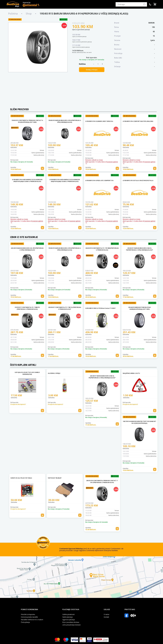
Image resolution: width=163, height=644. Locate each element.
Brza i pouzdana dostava (71, 622)
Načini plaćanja (67, 617)
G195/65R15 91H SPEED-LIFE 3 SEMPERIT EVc (99, 180)
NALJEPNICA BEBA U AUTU (131, 373)
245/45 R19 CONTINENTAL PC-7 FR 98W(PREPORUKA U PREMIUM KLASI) (102, 249)
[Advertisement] (81, 90)
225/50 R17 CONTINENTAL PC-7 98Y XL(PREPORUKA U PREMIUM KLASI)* (65, 308)
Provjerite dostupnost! (18, 404)
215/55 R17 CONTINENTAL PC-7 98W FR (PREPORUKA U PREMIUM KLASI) (27, 308)
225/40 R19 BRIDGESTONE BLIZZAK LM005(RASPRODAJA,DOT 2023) (139, 308)
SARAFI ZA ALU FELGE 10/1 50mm (21, 478)
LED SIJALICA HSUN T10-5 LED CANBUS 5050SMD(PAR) (27, 373)
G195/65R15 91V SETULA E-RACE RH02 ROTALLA (138, 180)
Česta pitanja (25, 622)
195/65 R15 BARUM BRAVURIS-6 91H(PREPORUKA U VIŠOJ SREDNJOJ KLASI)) (65, 121)
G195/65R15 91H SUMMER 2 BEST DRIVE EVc (99, 121)
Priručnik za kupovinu (28, 614)
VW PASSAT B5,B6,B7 (55, 478)
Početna (13, 13)
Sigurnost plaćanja (69, 620)
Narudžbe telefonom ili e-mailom (32, 620)
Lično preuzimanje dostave (71, 625)
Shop (29, 13)
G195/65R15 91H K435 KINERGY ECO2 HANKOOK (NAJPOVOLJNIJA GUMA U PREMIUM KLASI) (27, 180)
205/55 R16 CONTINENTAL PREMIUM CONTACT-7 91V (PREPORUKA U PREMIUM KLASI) (102, 481)
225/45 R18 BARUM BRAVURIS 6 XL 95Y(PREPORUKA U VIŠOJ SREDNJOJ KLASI (27, 249)
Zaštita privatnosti (68, 614)
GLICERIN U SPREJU (54, 373)
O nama (106, 614)
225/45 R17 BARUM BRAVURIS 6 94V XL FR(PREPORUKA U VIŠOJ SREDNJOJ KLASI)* (140, 249)
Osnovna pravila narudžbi (29, 617)
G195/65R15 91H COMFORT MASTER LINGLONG (138, 121)
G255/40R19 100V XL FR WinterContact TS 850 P (100, 308)
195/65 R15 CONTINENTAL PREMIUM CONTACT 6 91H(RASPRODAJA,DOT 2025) (27, 121)
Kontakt (106, 617)
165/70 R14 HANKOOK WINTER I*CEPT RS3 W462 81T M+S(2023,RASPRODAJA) (140, 422)
